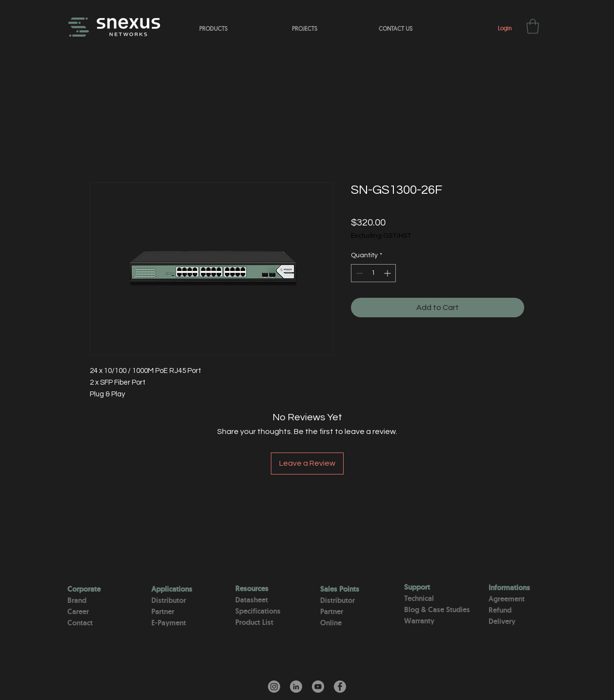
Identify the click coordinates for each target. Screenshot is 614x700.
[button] (533, 26)
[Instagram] (274, 687)
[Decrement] (358, 273)
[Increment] (388, 273)
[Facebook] (340, 687)
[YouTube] (318, 687)
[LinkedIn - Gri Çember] (296, 687)
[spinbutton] (373, 273)
